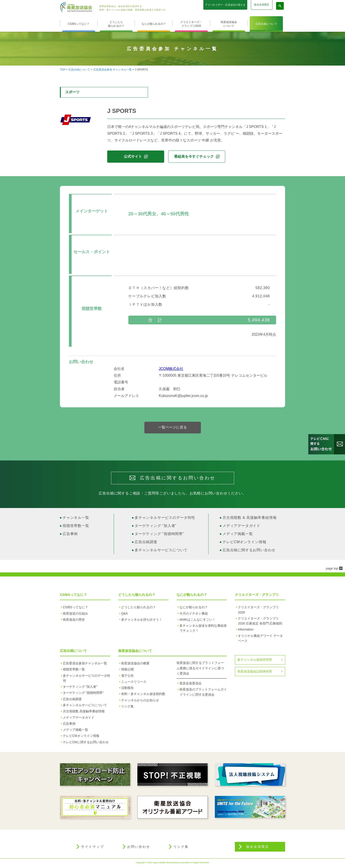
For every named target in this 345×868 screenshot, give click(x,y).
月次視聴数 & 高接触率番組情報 (250, 519)
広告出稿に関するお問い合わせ (249, 551)
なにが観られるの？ (154, 24)
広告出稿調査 (146, 543)
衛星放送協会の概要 (135, 664)
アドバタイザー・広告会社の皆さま (225, 5)
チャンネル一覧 (76, 519)
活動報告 (127, 689)
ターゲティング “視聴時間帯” (159, 535)
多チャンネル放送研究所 (255, 661)
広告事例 (70, 535)
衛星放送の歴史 (74, 621)
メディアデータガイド (241, 527)
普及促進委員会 (191, 684)
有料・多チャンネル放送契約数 (143, 695)
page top (332, 570)
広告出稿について (266, 24)
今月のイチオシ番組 (194, 615)
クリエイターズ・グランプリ (257, 596)
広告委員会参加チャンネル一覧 (85, 664)
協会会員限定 (262, 5)
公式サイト (133, 156)
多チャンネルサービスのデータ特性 (165, 519)
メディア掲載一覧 (238, 535)
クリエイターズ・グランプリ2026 (191, 24)
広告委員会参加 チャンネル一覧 (112, 70)
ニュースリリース (134, 683)
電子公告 (127, 677)
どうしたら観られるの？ (116, 24)
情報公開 (127, 670)
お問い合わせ (139, 848)
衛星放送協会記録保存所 (255, 672)
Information (246, 631)
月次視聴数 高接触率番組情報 (84, 712)
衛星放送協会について (229, 24)
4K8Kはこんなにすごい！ (197, 621)
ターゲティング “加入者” (156, 527)
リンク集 (127, 707)
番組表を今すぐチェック (194, 156)
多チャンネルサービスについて (161, 551)
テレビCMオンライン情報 (244, 543)
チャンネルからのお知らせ (140, 701)
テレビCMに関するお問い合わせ (86, 743)
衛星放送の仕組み (75, 615)
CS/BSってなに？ (79, 24)
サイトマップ (93, 848)
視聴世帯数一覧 (76, 527)
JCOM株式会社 (171, 370)
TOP (63, 70)
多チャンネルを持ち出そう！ (142, 621)
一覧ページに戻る (172, 428)
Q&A (124, 615)
